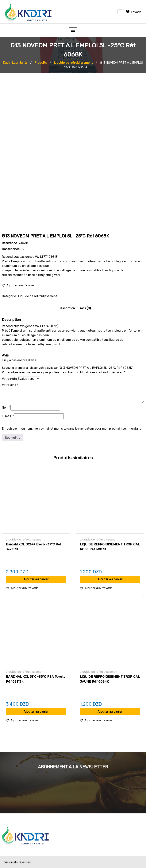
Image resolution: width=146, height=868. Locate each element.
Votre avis (10, 385)
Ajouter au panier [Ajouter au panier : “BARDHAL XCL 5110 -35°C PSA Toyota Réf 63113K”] (36, 712)
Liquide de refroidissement (38, 296)
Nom (6, 408)
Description (67, 308)
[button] (18, 285)
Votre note (9, 379)
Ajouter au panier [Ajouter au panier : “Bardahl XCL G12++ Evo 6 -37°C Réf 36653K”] (36, 579)
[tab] (67, 308)
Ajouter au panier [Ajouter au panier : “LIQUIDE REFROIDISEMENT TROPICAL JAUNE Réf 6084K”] (110, 712)
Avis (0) (85, 308)
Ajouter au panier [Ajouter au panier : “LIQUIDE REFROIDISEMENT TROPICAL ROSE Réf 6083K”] (110, 579)
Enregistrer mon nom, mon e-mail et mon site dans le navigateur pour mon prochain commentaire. (72, 429)
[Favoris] (133, 12)
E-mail (8, 416)
